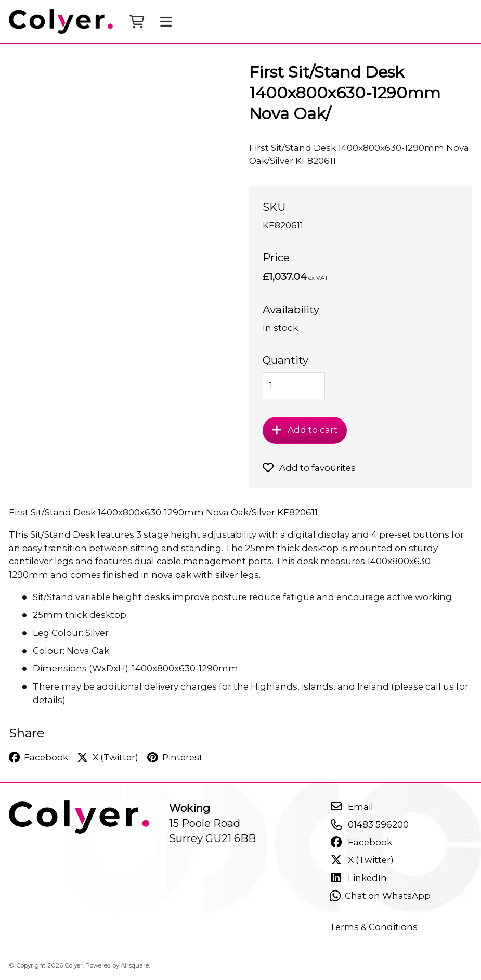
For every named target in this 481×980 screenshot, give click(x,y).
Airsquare (135, 965)
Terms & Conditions (374, 927)
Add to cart (305, 430)
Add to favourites (309, 468)
